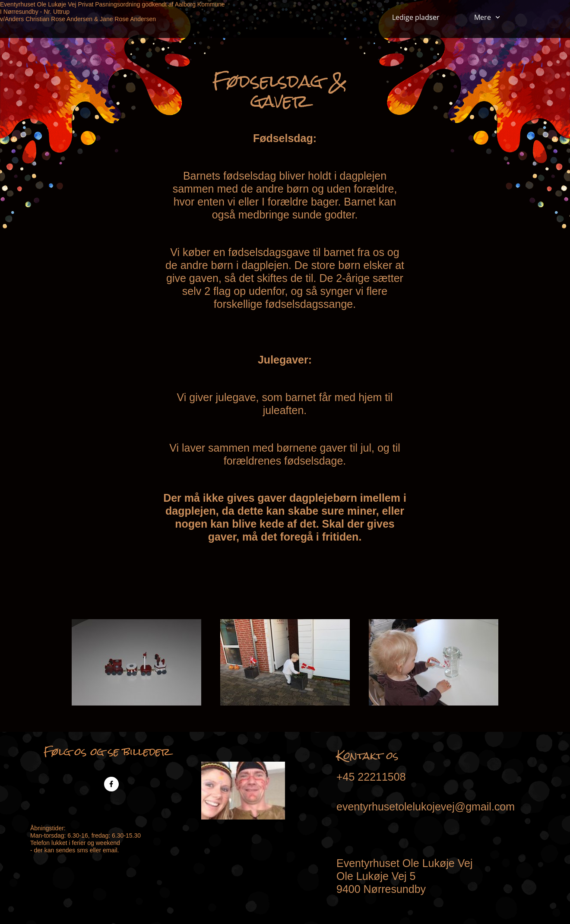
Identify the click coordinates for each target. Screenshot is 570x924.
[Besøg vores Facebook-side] (111, 784)
